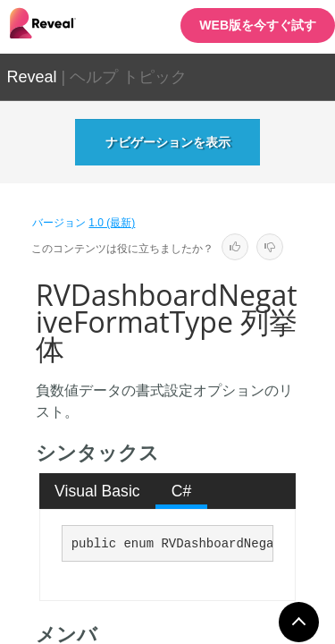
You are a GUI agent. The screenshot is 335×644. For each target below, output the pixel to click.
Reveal (32, 77)
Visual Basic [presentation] (97, 491)
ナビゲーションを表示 (168, 142)
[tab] (98, 491)
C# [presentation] (182, 491)
